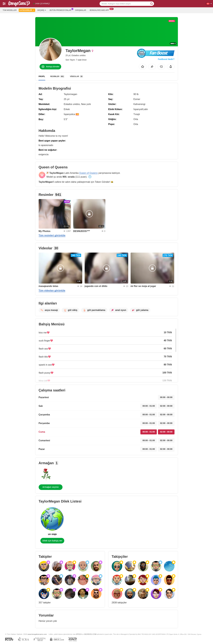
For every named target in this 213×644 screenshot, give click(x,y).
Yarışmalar (81, 10)
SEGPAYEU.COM (90, 634)
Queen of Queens (88, 173)
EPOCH (79, 634)
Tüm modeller (10, 10)
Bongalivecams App (100, 10)
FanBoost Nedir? (166, 59)
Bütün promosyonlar (61, 10)
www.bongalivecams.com (37, 634)
